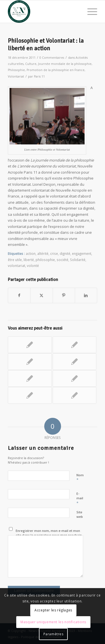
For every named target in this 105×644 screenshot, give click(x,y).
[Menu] (89, 12)
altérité (43, 253)
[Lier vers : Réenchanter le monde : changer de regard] (30, 345)
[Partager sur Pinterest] (64, 295)
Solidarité (78, 260)
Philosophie (16, 70)
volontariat (17, 266)
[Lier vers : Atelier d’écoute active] (74, 362)
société (62, 260)
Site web (80, 514)
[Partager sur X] (41, 295)
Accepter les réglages (53, 610)
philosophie (45, 260)
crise (54, 253)
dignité (65, 253)
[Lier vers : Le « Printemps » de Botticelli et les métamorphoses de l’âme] (30, 378)
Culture (31, 64)
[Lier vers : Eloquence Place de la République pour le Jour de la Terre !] (30, 362)
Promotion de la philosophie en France (56, 70)
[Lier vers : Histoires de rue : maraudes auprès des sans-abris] (74, 345)
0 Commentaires (52, 58)
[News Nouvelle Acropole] (44, 12)
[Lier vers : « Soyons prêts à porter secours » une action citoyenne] (30, 395)
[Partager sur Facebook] (19, 295)
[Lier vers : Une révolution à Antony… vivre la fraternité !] (74, 378)
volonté (33, 266)
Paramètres (53, 634)
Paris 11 (39, 76)
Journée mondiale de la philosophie (65, 64)
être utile (15, 260)
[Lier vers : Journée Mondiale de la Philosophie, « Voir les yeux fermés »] (74, 395)
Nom (80, 478)
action (31, 253)
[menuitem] (89, 12)
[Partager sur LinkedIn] (86, 295)
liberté (29, 260)
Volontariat (16, 76)
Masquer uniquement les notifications (53, 622)
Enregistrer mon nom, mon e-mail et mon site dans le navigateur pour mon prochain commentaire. (49, 535)
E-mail (80, 498)
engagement (82, 253)
